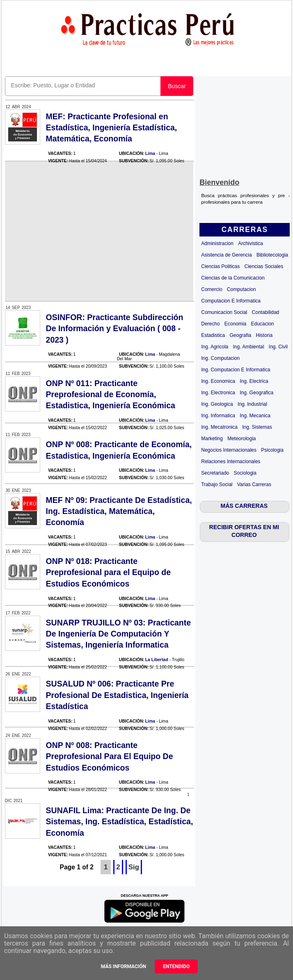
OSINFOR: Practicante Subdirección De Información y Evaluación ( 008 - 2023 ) (115, 329)
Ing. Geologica (217, 404)
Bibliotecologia (272, 255)
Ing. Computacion (220, 358)
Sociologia (245, 473)
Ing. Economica (218, 381)
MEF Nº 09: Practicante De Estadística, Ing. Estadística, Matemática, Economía (119, 511)
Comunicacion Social (224, 312)
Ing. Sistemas (257, 427)
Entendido (176, 966)
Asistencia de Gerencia (226, 255)
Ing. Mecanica (255, 416)
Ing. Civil (278, 347)
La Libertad (157, 660)
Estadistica (213, 335)
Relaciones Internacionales (231, 462)
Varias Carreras (254, 484)
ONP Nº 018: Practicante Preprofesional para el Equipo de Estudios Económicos (109, 572)
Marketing (212, 439)
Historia (264, 335)
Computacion (241, 289)
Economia (235, 324)
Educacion (262, 324)
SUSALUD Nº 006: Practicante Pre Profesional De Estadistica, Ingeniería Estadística (117, 695)
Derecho (210, 324)
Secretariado (215, 473)
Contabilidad (266, 312)
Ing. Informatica (218, 416)
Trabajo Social (217, 484)
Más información (124, 966)
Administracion (217, 243)
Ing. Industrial (252, 404)
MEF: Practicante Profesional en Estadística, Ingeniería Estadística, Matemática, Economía (112, 128)
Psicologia (272, 450)
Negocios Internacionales (229, 450)
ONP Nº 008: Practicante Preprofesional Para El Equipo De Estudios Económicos (110, 756)
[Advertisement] (245, 125)
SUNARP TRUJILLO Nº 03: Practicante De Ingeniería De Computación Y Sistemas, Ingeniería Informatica (119, 634)
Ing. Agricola (215, 347)
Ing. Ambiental (249, 347)
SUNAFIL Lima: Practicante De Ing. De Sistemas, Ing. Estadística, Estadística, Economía (120, 822)
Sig (134, 867)
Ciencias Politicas (220, 266)
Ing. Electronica (218, 393)
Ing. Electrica (254, 381)
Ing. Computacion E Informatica (236, 370)
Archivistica (251, 243)
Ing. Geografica (256, 393)
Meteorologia (241, 439)
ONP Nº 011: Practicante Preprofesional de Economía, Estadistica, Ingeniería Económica (111, 395)
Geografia (241, 335)
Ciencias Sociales (264, 266)
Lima (150, 153)
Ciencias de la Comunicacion (233, 278)
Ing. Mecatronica (219, 427)
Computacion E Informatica (231, 301)
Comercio (212, 289)
